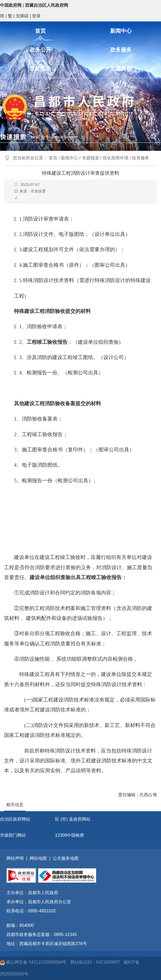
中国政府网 (11, 5)
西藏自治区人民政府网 (47, 5)
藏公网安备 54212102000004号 (34, 962)
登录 (36, 16)
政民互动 (40, 68)
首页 (40, 31)
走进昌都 (121, 68)
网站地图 (38, 858)
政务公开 (40, 50)
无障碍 (22, 16)
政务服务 (121, 50)
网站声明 (15, 858)
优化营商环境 (115, 158)
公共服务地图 (66, 858)
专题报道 (90, 158)
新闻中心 (121, 31)
